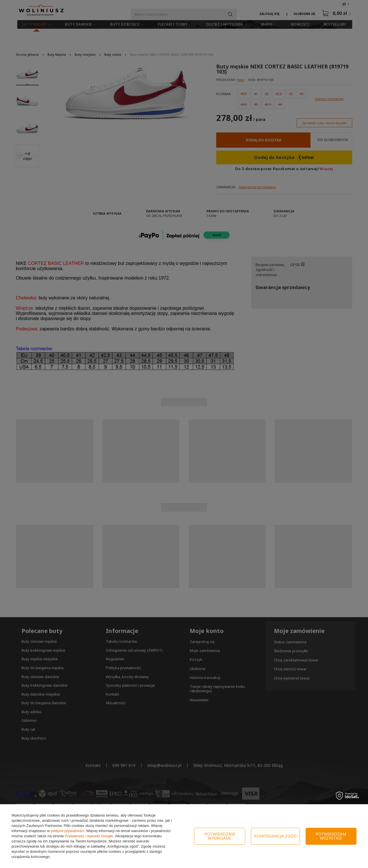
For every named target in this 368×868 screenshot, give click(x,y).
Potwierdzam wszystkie (331, 836)
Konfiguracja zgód (275, 836)
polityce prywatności (68, 831)
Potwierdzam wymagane (220, 836)
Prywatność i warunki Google (89, 836)
